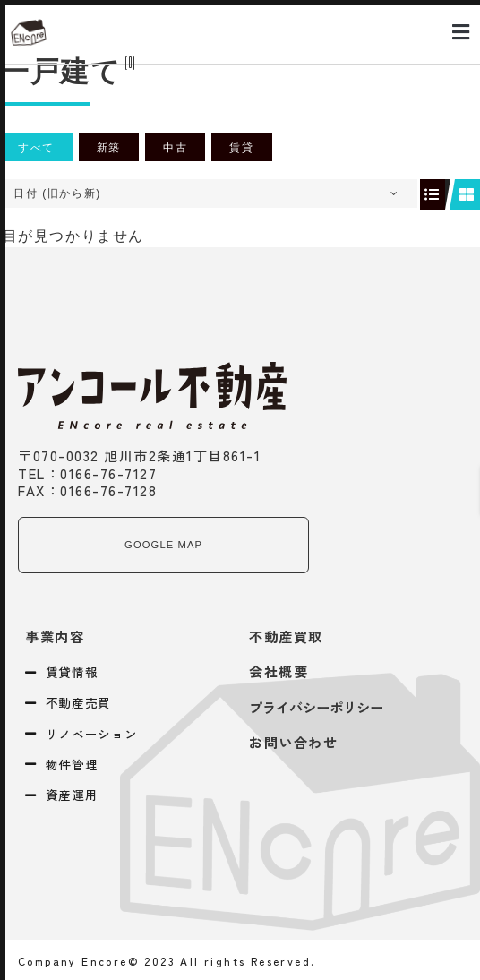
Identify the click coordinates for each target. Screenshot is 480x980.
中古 (175, 148)
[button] (461, 33)
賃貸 (241, 148)
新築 (109, 148)
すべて (36, 148)
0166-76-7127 (108, 473)
